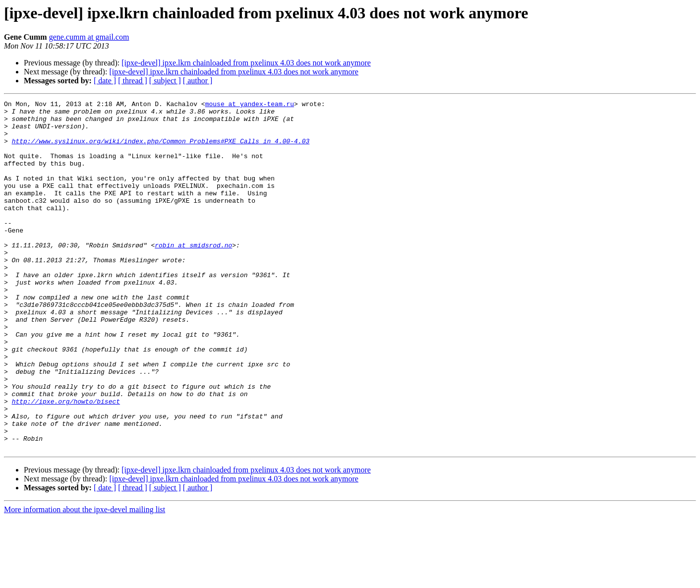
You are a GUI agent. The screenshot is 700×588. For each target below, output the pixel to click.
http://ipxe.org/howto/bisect (66, 462)
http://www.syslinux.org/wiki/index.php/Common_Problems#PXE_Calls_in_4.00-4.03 (161, 150)
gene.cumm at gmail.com (89, 37)
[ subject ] (165, 81)
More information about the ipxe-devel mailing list (85, 579)
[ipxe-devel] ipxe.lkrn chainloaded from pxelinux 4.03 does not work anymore (246, 63)
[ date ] (105, 81)
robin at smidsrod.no (193, 275)
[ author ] (198, 81)
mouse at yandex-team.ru (250, 105)
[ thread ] (133, 81)
